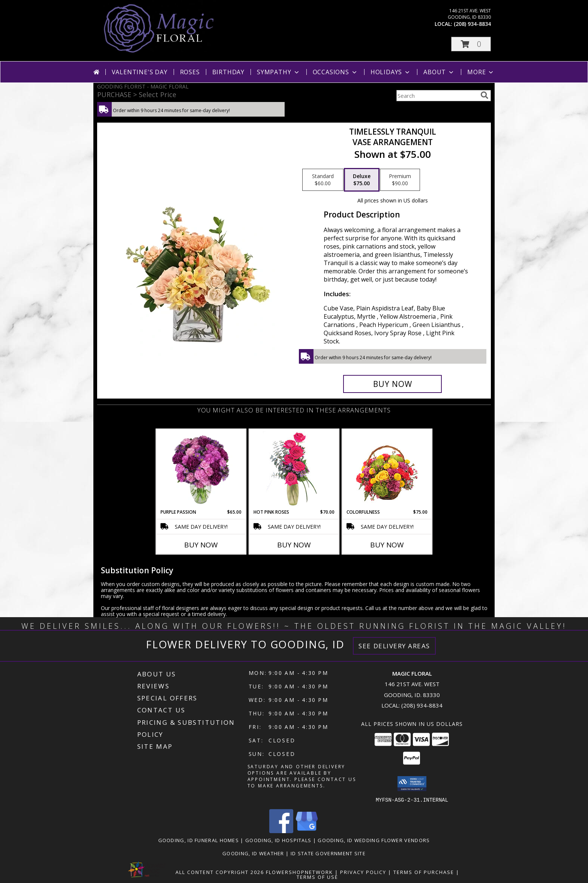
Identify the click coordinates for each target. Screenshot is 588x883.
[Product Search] (437, 96)
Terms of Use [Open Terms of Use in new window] (317, 877)
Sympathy (278, 72)
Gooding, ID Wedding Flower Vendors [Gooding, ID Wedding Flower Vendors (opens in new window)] (374, 840)
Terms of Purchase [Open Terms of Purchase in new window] (424, 872)
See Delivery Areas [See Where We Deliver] (394, 646)
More (481, 72)
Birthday (228, 72)
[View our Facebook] (281, 831)
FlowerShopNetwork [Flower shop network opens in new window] (299, 872)
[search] (484, 95)
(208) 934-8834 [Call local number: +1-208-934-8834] (472, 24)
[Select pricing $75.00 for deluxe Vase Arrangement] (362, 180)
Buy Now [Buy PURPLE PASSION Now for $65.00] (201, 545)
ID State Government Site (328, 853)
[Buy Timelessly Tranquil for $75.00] (392, 384)
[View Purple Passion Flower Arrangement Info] (201, 469)
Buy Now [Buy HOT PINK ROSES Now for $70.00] (294, 545)
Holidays (391, 72)
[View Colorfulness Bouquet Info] (387, 469)
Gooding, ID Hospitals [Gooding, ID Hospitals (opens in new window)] (278, 840)
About (439, 72)
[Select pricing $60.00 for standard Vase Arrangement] (323, 180)
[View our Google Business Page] (307, 831)
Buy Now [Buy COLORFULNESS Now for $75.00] (387, 545)
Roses (190, 72)
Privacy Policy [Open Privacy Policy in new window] (363, 872)
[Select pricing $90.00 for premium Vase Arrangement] (400, 180)
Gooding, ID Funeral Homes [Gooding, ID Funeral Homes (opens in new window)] (199, 840)
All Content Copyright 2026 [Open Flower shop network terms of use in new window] (220, 872)
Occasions (335, 72)
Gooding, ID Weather (253, 853)
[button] (471, 44)
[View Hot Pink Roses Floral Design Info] (294, 469)
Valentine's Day (140, 72)
